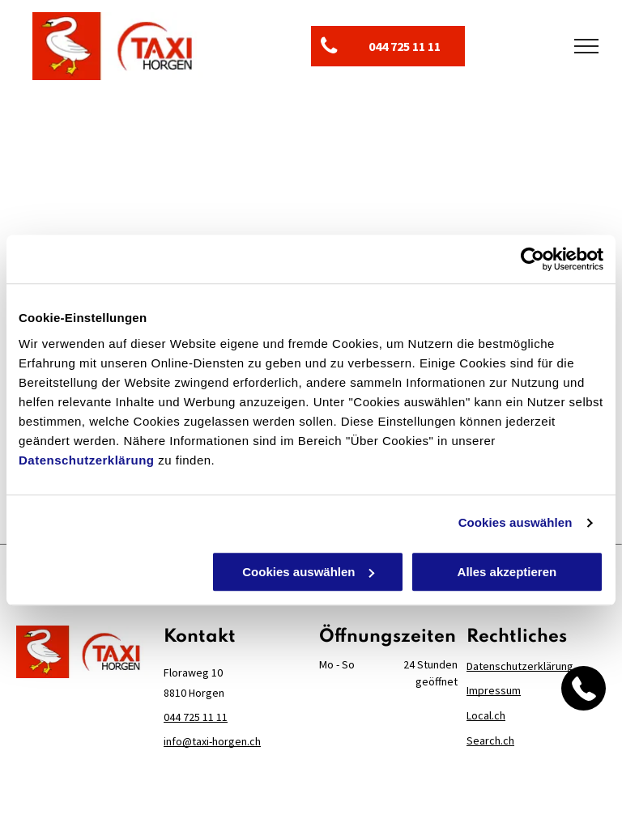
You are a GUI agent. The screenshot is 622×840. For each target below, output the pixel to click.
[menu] (586, 46)
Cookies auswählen (515, 522)
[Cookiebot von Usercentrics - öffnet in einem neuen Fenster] (533, 259)
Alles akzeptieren (507, 572)
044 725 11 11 (196, 717)
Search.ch (490, 740)
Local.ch (486, 715)
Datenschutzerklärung (87, 460)
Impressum (494, 690)
